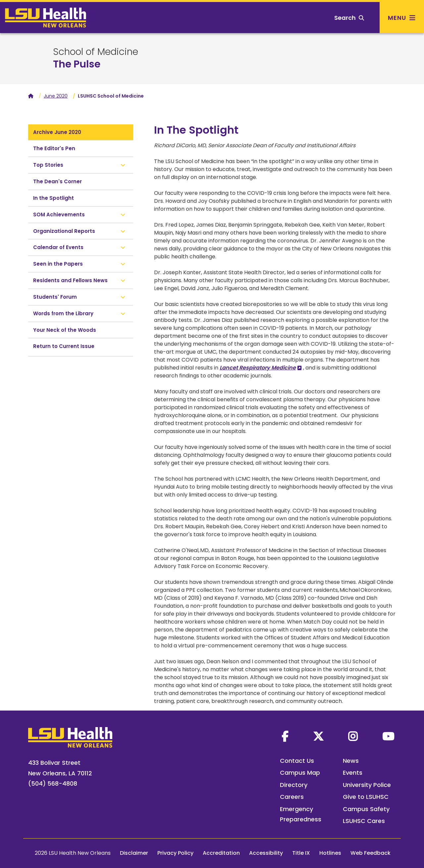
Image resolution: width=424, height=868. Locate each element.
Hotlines (330, 853)
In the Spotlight (53, 198)
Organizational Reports (64, 231)
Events (353, 773)
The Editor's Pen (54, 148)
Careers (292, 797)
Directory (294, 785)
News (351, 761)
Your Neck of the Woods (65, 330)
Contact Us (297, 761)
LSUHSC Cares (364, 821)
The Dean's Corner (57, 181)
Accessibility (266, 853)
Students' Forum (55, 297)
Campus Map (300, 773)
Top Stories (48, 165)
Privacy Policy (175, 853)
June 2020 (56, 96)
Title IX (301, 853)
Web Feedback (371, 853)
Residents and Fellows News (70, 280)
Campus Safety (366, 809)
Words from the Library (63, 313)
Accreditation (221, 853)
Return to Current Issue (64, 346)
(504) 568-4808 (53, 783)
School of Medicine (96, 52)
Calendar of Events (58, 247)
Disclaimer (134, 853)
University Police (367, 785)
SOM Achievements (59, 215)
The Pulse (77, 64)
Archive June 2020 (57, 132)
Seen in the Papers (58, 264)
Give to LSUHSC (366, 797)
